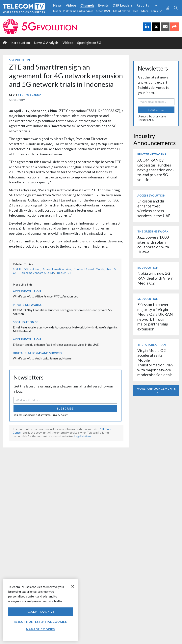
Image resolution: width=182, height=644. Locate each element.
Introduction (20, 43)
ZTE (71, 273)
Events (104, 5)
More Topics (152, 11)
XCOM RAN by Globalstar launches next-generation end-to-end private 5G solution (156, 170)
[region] (40, 610)
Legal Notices (83, 436)
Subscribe (65, 408)
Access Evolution (53, 269)
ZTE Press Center (29, 95)
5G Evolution (19, 60)
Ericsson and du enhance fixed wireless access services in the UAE (56, 345)
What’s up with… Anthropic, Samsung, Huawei (43, 358)
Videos (71, 5)
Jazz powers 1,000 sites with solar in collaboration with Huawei (153, 244)
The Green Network (153, 231)
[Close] (73, 586)
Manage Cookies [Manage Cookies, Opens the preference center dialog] (40, 629)
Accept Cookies (40, 612)
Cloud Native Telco (126, 11)
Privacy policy (60, 415)
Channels (87, 5)
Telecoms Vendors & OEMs (37, 273)
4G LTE (17, 269)
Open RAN (103, 11)
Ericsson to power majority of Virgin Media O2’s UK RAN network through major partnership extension (155, 317)
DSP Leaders (123, 5)
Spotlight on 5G (89, 43)
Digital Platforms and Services (73, 11)
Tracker (61, 273)
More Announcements (156, 391)
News (57, 5)
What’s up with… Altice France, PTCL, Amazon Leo (46, 296)
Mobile (100, 269)
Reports (143, 5)
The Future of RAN (152, 345)
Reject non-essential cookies (40, 622)
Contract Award (84, 269)
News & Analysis (46, 43)
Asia (69, 269)
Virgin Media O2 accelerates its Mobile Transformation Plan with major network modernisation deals (155, 363)
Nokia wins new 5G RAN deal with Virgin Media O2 (155, 278)
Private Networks (27, 305)
